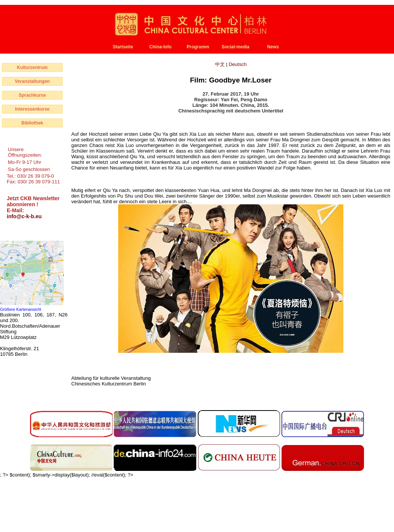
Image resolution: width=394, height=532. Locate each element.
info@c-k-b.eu (24, 216)
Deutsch (238, 64)
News (273, 47)
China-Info (160, 47)
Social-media (235, 47)
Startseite (123, 47)
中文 (221, 64)
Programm (198, 47)
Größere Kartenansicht (21, 309)
